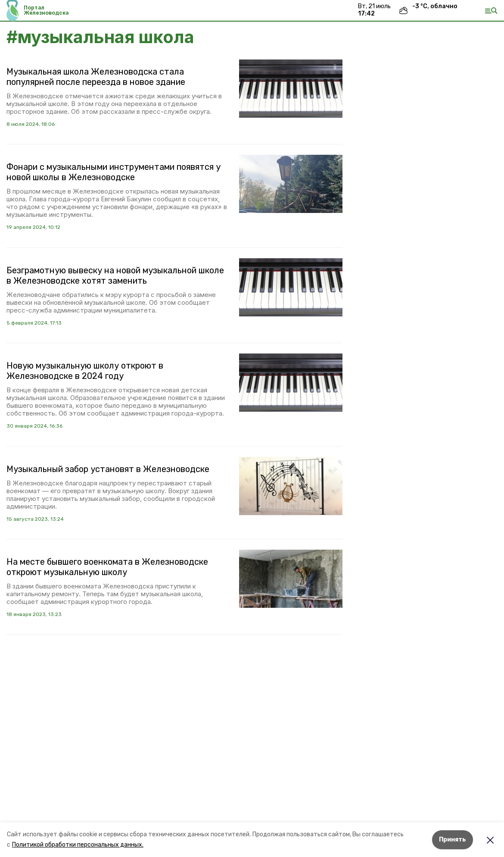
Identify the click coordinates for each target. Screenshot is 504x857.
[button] (291, 89)
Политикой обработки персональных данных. (78, 845)
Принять (453, 840)
